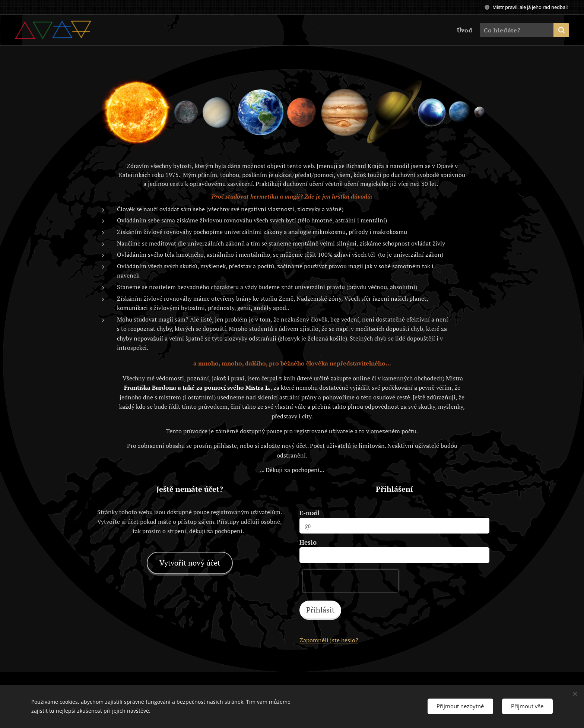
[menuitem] (463, 30)
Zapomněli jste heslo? (329, 640)
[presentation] (350, 581)
